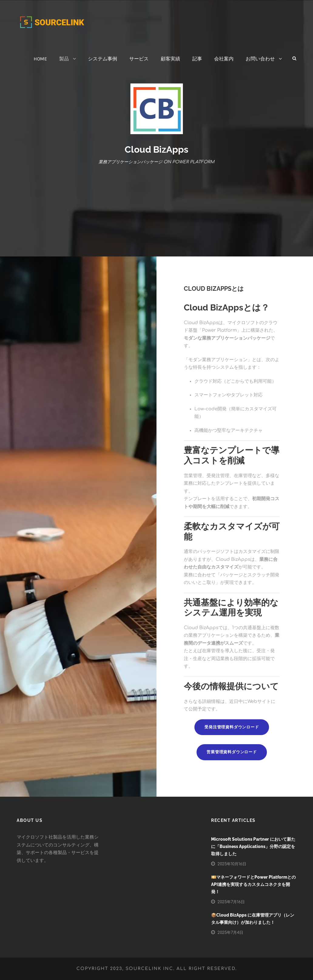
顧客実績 (170, 59)
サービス (139, 59)
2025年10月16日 (232, 864)
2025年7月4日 (230, 933)
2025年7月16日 (231, 902)
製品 (64, 59)
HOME (40, 59)
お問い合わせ (260, 59)
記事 (197, 59)
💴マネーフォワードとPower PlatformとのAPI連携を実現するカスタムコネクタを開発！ (253, 884)
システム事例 (103, 59)
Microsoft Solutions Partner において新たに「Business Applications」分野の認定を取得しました (253, 846)
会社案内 (224, 59)
